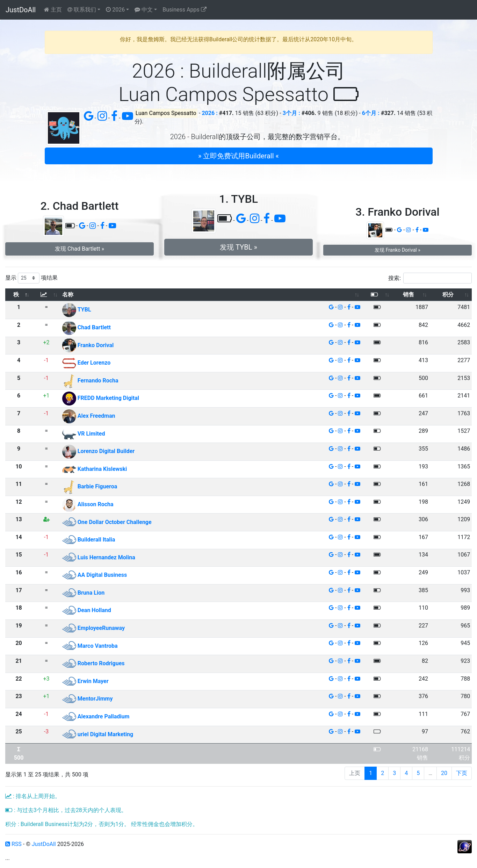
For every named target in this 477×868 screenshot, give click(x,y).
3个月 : (291, 113)
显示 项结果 (31, 278)
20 (444, 773)
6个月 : (371, 113)
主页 (53, 10)
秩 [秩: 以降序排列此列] (16, 295)
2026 (115, 10)
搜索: (430, 278)
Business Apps (184, 10)
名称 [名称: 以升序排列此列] (68, 295)
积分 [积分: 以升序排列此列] (448, 295)
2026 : (209, 113)
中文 (144, 10)
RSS (13, 844)
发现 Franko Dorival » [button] (397, 250)
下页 (462, 773)
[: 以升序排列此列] (46, 295)
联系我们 (82, 10)
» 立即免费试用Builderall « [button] (238, 156)
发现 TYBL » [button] (238, 247)
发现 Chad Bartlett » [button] (79, 249)
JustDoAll (21, 10)
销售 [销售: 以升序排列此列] (409, 295)
